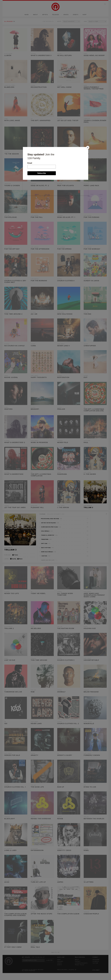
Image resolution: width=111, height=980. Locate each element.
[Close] (88, 148)
